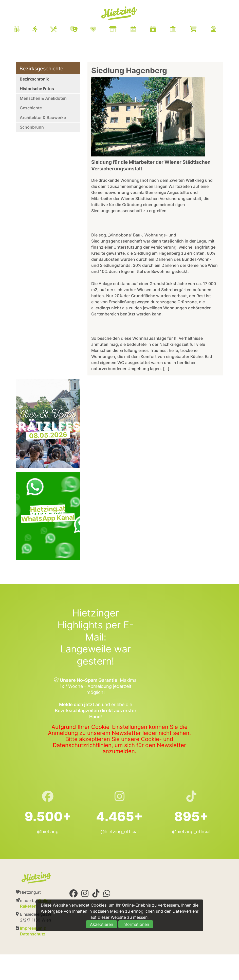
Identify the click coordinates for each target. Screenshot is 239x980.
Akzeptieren (102, 924)
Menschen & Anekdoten (43, 98)
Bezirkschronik (34, 79)
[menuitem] (121, 30)
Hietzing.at (119, 13)
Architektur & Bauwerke (43, 117)
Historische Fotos (37, 89)
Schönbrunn (32, 127)
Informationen (136, 924)
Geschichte (31, 108)
